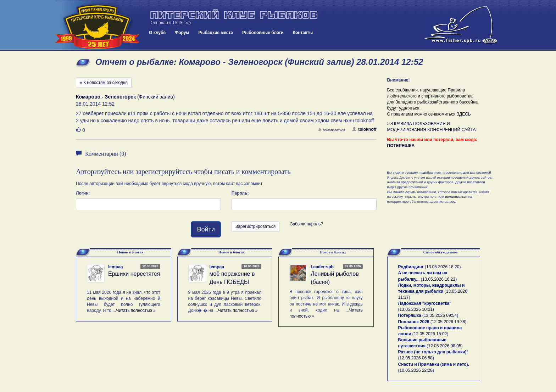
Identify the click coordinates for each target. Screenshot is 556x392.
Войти (206, 229)
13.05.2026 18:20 (443, 267)
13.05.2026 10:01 (416, 309)
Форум (182, 33)
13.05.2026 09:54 (440, 315)
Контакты (303, 33)
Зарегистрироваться (255, 226)
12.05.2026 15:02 (430, 334)
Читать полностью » (136, 310)
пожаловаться (332, 130)
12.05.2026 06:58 (416, 358)
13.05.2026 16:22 (439, 279)
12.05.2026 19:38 (448, 322)
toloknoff (364, 129)
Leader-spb (322, 267)
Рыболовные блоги (263, 33)
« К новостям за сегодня (104, 83)
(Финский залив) (125, 97)
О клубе (157, 33)
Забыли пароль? (307, 224)
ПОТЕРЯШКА (401, 146)
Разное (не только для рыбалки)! (433, 352)
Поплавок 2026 (414, 322)
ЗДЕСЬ (464, 114)
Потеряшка (410, 315)
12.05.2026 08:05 (444, 346)
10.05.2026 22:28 (416, 370)
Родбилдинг (411, 267)
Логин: (83, 193)
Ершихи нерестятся (134, 274)
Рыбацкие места (216, 33)
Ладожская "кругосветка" (425, 303)
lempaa (115, 267)
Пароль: (240, 193)
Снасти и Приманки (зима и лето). (434, 364)
